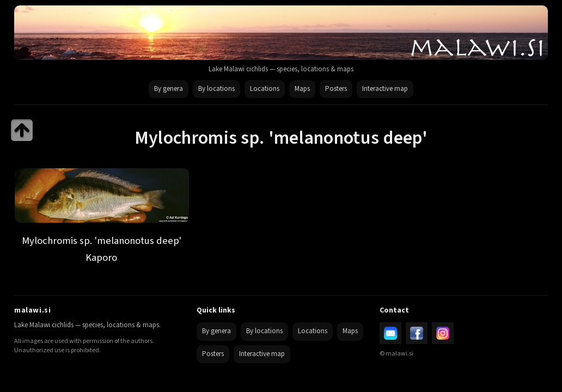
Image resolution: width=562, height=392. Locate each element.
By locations (216, 89)
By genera (169, 89)
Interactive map (385, 89)
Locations (265, 89)
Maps (302, 89)
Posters (336, 89)
